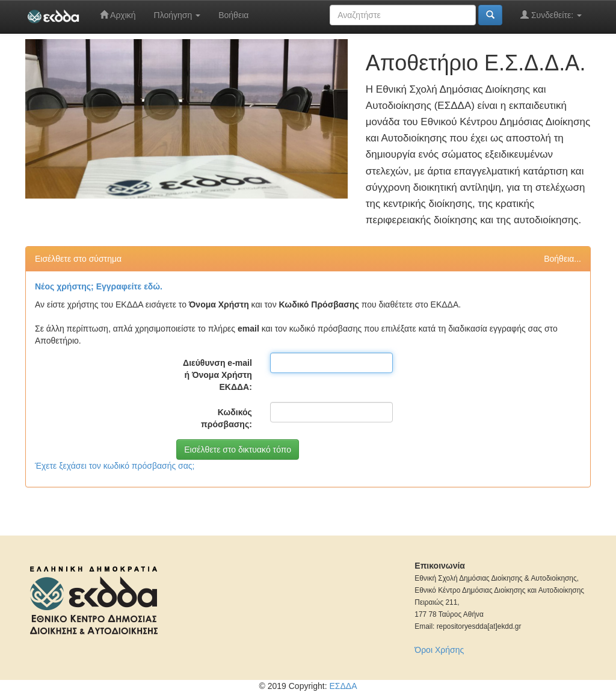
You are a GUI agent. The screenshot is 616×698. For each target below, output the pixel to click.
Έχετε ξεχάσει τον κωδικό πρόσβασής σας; (115, 466)
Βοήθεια (233, 15)
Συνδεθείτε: (551, 15)
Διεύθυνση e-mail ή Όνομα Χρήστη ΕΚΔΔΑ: (217, 375)
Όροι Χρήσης (439, 650)
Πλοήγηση (177, 15)
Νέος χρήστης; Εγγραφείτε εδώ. (99, 286)
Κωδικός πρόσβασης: (226, 418)
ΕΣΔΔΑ (343, 686)
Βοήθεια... (562, 259)
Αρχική (118, 15)
